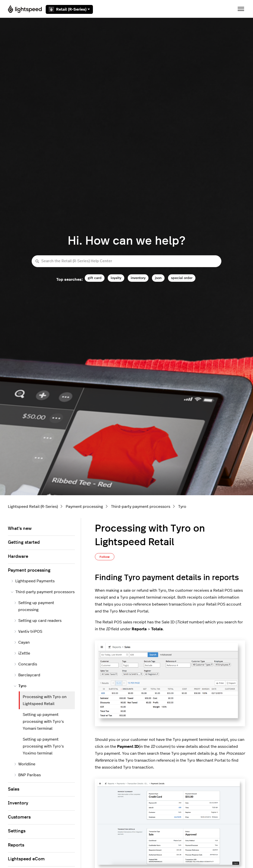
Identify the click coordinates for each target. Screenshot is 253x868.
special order (182, 278)
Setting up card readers (38, 621)
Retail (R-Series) (69, 9)
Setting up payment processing (34, 606)
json (158, 278)
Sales (14, 789)
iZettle (22, 653)
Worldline (25, 764)
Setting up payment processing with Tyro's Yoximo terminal (43, 746)
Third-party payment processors (141, 507)
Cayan (22, 642)
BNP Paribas (27, 775)
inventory (138, 278)
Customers (19, 817)
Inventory (18, 803)
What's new (20, 529)
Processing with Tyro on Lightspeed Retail (45, 700)
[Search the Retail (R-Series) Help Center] (126, 261)
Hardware (18, 557)
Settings (17, 831)
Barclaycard (27, 675)
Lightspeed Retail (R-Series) (33, 507)
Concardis (25, 664)
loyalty (116, 278)
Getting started (24, 542)
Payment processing (84, 507)
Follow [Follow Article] (105, 557)
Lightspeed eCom (26, 859)
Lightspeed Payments (33, 581)
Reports (16, 845)
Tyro (182, 507)
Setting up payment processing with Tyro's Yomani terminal (43, 722)
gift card (95, 278)
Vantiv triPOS (28, 632)
